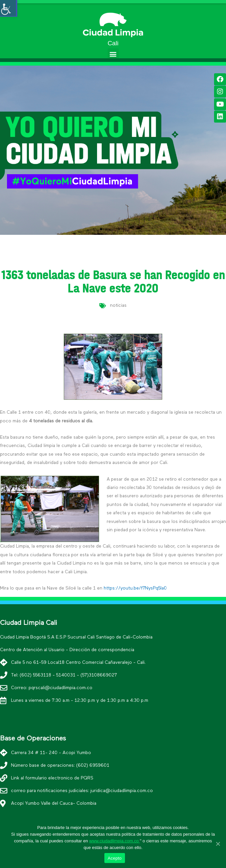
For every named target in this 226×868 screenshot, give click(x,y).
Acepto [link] (115, 858)
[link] (113, 24)
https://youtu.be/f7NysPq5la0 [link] (135, 588)
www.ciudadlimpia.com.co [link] (114, 841)
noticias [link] (118, 305)
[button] (113, 54)
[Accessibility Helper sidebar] (8, 8)
